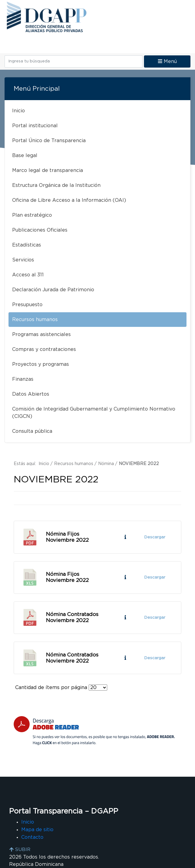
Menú (167, 61)
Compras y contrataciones (44, 349)
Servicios (23, 260)
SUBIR (20, 850)
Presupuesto (27, 305)
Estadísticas (27, 245)
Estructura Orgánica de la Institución (56, 185)
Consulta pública (32, 431)
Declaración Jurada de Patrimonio (53, 290)
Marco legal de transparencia (48, 170)
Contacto (32, 838)
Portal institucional (35, 126)
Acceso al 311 (28, 275)
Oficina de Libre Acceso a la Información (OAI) (69, 200)
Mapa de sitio (37, 830)
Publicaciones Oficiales (40, 230)
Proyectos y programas (41, 364)
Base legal (25, 156)
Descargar (154, 537)
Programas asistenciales (41, 334)
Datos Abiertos (31, 394)
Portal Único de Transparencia (49, 141)
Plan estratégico (32, 215)
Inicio (19, 111)
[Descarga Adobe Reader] (94, 731)
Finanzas (23, 379)
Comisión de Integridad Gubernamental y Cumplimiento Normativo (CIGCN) (94, 413)
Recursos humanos (35, 320)
